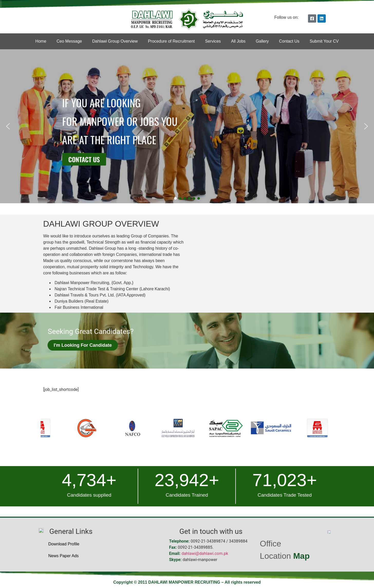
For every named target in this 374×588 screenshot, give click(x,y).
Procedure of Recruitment (171, 41)
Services (213, 41)
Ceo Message (69, 41)
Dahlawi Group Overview (115, 41)
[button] (8, 126)
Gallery (262, 41)
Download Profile (64, 544)
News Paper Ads (63, 556)
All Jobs (238, 41)
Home (41, 41)
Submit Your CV (324, 41)
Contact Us (289, 41)
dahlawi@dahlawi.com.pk (205, 553)
